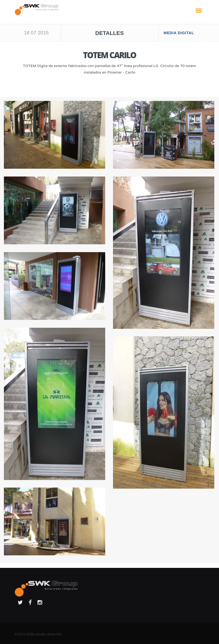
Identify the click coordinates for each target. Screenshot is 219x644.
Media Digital (179, 33)
